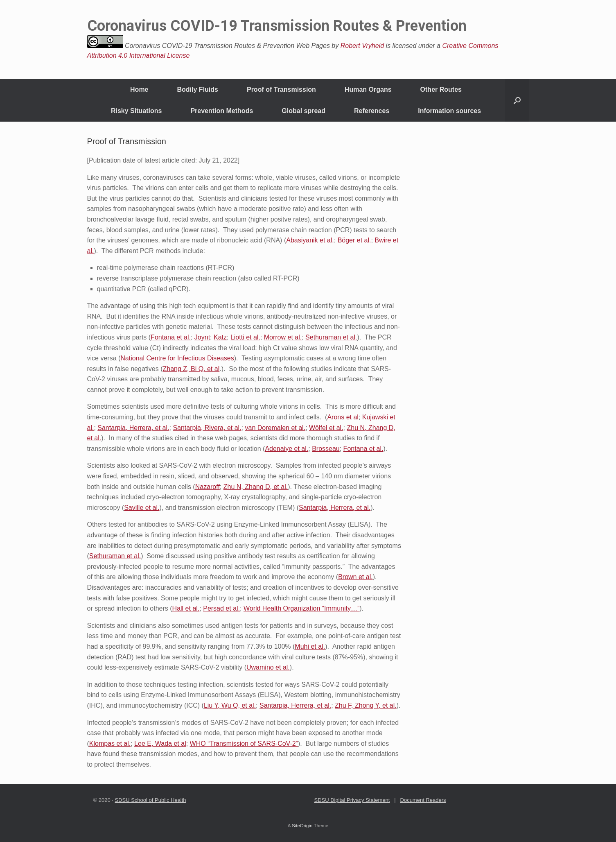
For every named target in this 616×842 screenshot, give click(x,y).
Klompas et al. (110, 744)
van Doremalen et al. (275, 428)
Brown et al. (355, 577)
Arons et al (343, 417)
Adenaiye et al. (287, 449)
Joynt (202, 337)
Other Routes (441, 89)
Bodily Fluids (198, 89)
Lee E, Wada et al (160, 744)
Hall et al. (186, 608)
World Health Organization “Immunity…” (301, 608)
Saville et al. (142, 508)
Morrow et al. (283, 337)
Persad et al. (221, 608)
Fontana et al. (171, 337)
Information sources (449, 111)
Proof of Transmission (281, 89)
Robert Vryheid (362, 46)
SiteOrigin (302, 826)
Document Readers (423, 800)
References (372, 111)
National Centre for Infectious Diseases (177, 358)
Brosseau (326, 449)
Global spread (303, 111)
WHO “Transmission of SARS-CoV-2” (244, 744)
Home (139, 89)
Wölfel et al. (326, 428)
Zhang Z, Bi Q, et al (191, 369)
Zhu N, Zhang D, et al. (256, 487)
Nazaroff (208, 487)
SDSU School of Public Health (150, 800)
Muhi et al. (310, 646)
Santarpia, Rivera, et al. (207, 428)
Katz (220, 337)
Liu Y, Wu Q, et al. (230, 705)
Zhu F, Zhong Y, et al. (366, 705)
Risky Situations (136, 111)
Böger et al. (354, 240)
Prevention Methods (222, 111)
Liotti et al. (245, 337)
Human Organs (368, 89)
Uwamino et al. (268, 667)
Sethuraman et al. (331, 337)
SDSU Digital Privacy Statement (352, 800)
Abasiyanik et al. (310, 240)
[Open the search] (517, 100)
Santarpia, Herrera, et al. (133, 428)
